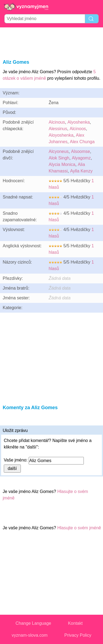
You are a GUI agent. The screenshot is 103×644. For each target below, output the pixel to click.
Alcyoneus (59, 151)
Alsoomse (81, 151)
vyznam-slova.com (29, 635)
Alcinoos (78, 129)
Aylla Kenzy (81, 171)
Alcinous (57, 122)
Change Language (34, 623)
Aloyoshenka (61, 135)
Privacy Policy (78, 635)
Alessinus (58, 129)
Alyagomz (81, 158)
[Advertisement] (52, 42)
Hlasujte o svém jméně (79, 528)
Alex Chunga (82, 142)
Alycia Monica (62, 164)
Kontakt (75, 623)
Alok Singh (59, 158)
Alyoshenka (79, 122)
